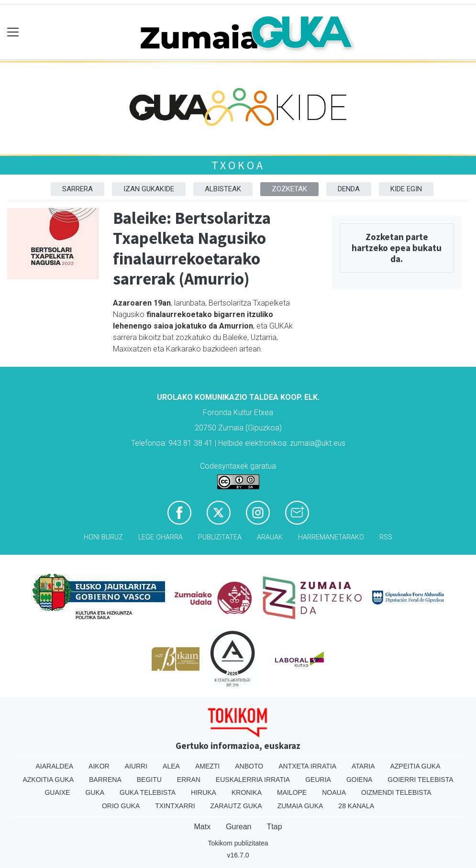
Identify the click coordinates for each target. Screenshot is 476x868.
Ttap (275, 827)
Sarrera (77, 189)
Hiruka (204, 792)
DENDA (349, 189)
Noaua (334, 792)
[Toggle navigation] (13, 32)
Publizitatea (220, 537)
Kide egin (406, 189)
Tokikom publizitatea (238, 843)
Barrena (105, 780)
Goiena (359, 780)
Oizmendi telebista (396, 792)
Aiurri (136, 766)
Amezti (207, 766)
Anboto (249, 766)
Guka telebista (148, 792)
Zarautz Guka (236, 806)
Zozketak (289, 189)
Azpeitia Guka (415, 766)
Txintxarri (175, 806)
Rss (386, 537)
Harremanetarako (331, 537)
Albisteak (223, 189)
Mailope (292, 792)
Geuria (318, 780)
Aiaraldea (54, 766)
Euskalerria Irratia (253, 780)
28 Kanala (356, 806)
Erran (189, 780)
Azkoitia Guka (48, 780)
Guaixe (57, 792)
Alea (171, 766)
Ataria (363, 766)
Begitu (149, 780)
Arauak (270, 537)
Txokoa (238, 165)
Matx (202, 827)
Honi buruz (103, 537)
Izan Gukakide (149, 189)
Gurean (238, 827)
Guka (95, 792)
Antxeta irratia (307, 766)
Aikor (99, 766)
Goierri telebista (420, 780)
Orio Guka (121, 806)
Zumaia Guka (300, 806)
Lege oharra (161, 537)
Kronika (247, 792)
